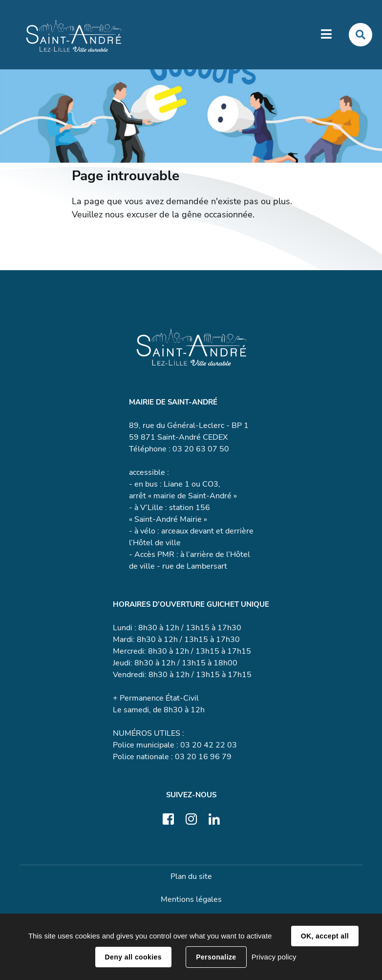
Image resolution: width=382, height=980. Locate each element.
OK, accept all (325, 936)
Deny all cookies (133, 957)
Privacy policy (274, 957)
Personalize (216, 957)
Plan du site (191, 876)
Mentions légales (191, 899)
